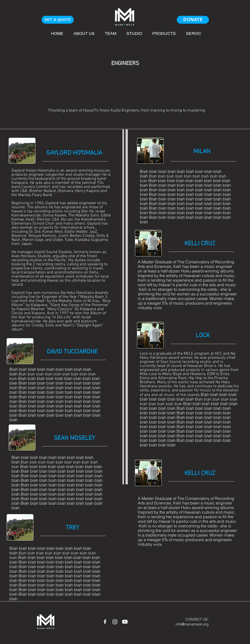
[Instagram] (115, 622)
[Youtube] (125, 622)
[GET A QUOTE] (58, 20)
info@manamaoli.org (192, 624)
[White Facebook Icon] (105, 622)
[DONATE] (193, 20)
